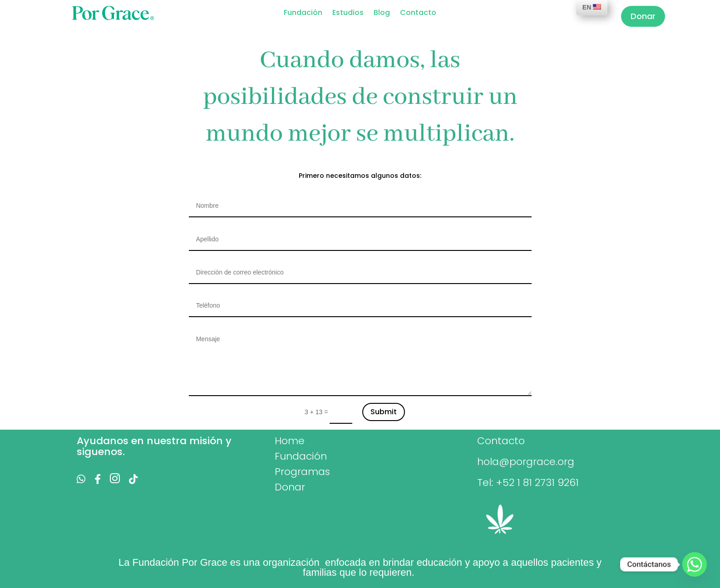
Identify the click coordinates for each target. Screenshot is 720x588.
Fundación (303, 14)
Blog (382, 14)
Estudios (348, 14)
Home (290, 441)
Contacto (418, 14)
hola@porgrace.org (526, 462)
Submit (384, 412)
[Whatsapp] (695, 564)
